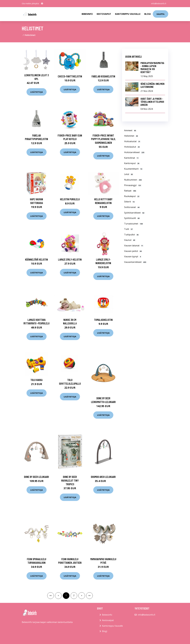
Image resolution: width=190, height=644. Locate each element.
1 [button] (66, 595)
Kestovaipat (104, 14)
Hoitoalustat (132, 141)
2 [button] (74, 595)
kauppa (161, 14)
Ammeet (130, 130)
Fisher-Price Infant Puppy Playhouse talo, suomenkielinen (103, 139)
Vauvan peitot (133, 251)
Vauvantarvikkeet (135, 262)
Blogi (148, 14)
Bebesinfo (87, 14)
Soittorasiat (132, 207)
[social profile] (42, 4)
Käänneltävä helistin (36, 259)
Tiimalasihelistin (103, 320)
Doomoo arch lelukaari (103, 477)
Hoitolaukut (132, 147)
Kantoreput (132, 163)
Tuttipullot (132, 235)
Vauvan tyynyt (133, 256)
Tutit (129, 229)
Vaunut (130, 240)
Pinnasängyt (133, 185)
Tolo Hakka (36, 380)
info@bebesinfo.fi (159, 3)
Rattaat (130, 191)
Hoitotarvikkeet (135, 152)
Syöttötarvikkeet (135, 213)
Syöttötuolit (132, 218)
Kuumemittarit (133, 169)
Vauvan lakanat (134, 246)
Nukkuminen (133, 180)
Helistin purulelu (70, 199)
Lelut (129, 174)
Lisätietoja (37, 92)
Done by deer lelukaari (36, 477)
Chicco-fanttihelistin (70, 76)
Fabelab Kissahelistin (103, 76)
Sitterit (130, 202)
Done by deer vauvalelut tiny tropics (70, 480)
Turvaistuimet (134, 224)
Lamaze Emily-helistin (70, 259)
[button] (82, 596)
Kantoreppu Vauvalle (128, 14)
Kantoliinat (132, 158)
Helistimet (131, 136)
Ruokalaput (132, 196)
